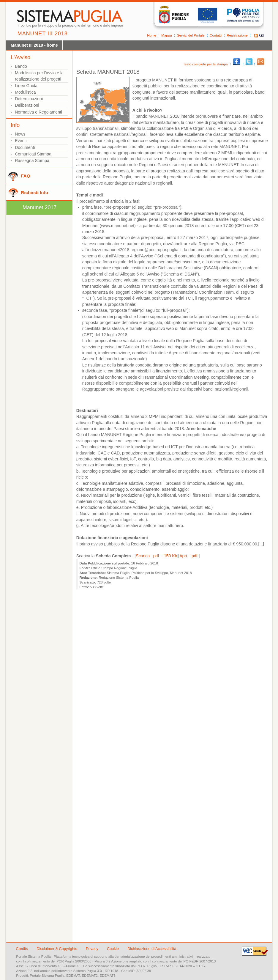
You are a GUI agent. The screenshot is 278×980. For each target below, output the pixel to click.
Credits (22, 949)
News (20, 134)
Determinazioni (29, 99)
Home (152, 35)
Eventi (21, 141)
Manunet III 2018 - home (34, 45)
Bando (21, 66)
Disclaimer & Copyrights (57, 949)
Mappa (166, 35)
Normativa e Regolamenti (38, 112)
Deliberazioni (27, 105)
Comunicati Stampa (33, 154)
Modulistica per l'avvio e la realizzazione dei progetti (39, 76)
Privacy (93, 949)
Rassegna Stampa (32, 161)
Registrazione (237, 35)
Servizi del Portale (191, 35)
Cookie (113, 949)
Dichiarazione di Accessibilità (152, 949)
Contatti (216, 35)
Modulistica (25, 92)
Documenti (25, 147)
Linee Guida (26, 86)
